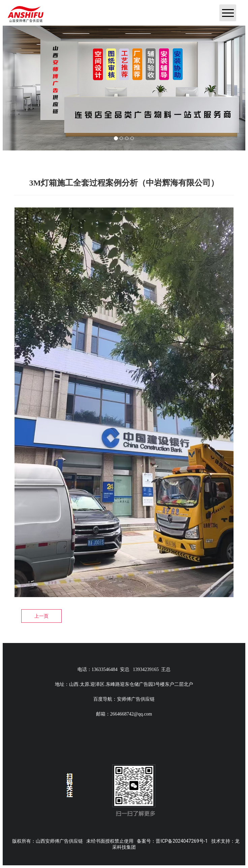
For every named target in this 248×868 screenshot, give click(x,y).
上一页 (41, 616)
